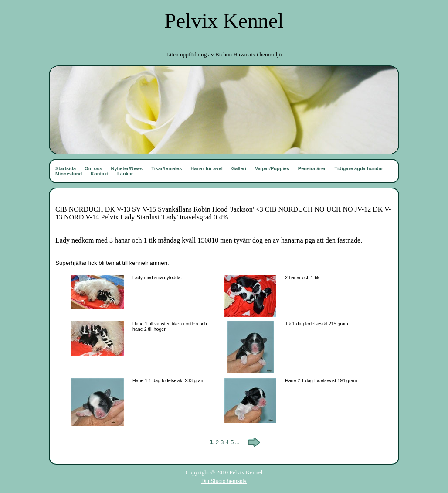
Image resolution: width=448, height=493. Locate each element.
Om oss (93, 168)
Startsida (66, 168)
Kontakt (100, 174)
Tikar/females (166, 168)
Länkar (125, 174)
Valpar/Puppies (272, 168)
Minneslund (69, 174)
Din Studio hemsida (224, 481)
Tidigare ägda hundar (359, 168)
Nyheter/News (127, 168)
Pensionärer (312, 168)
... (237, 442)
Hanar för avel (206, 168)
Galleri (239, 168)
